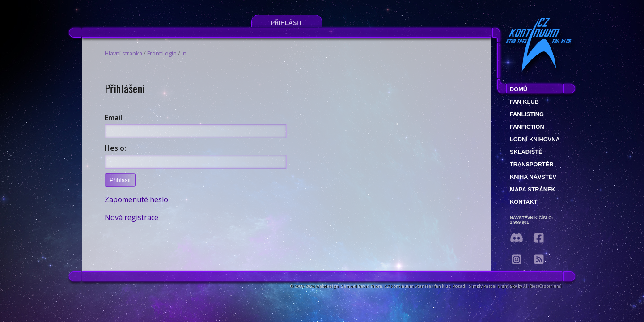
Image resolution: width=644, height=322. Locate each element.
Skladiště (526, 152)
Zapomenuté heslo (136, 199)
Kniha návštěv (533, 177)
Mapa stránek (533, 189)
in (184, 53)
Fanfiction (527, 127)
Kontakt (524, 202)
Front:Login (162, 53)
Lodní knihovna (535, 139)
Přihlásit (287, 23)
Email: (114, 118)
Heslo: (115, 148)
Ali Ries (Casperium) (542, 286)
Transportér (532, 164)
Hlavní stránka (123, 53)
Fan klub (524, 102)
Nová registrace (131, 217)
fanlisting (527, 114)
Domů (519, 89)
